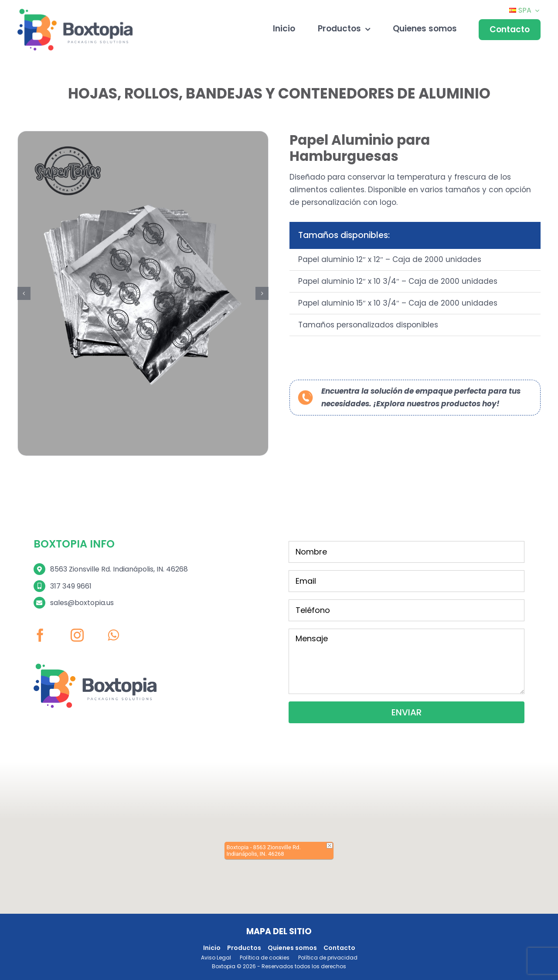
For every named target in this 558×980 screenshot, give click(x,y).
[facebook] (40, 619)
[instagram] (77, 619)
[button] (24, 278)
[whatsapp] (113, 619)
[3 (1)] (143, 278)
